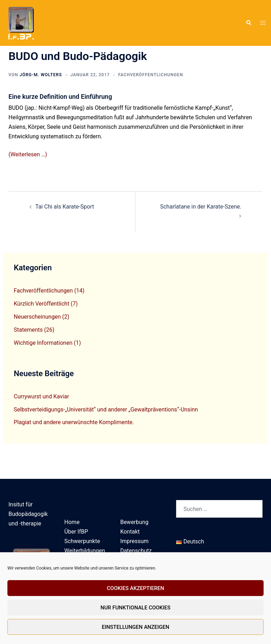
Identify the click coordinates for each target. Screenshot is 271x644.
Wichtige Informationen (43, 343)
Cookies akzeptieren (135, 588)
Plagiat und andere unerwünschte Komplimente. (74, 422)
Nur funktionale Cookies (135, 608)
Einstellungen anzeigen (135, 627)
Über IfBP (76, 532)
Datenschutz (136, 551)
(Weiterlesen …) (28, 154)
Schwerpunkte (82, 541)
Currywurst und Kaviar (41, 396)
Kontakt (130, 532)
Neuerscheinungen (37, 317)
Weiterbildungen (85, 551)
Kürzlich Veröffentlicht (41, 304)
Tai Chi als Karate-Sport (65, 207)
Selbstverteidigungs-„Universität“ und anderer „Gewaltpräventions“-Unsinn (106, 410)
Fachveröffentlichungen (151, 75)
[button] (248, 23)
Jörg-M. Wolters (41, 75)
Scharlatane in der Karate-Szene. (201, 207)
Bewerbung (134, 522)
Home (72, 522)
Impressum (135, 541)
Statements (28, 330)
